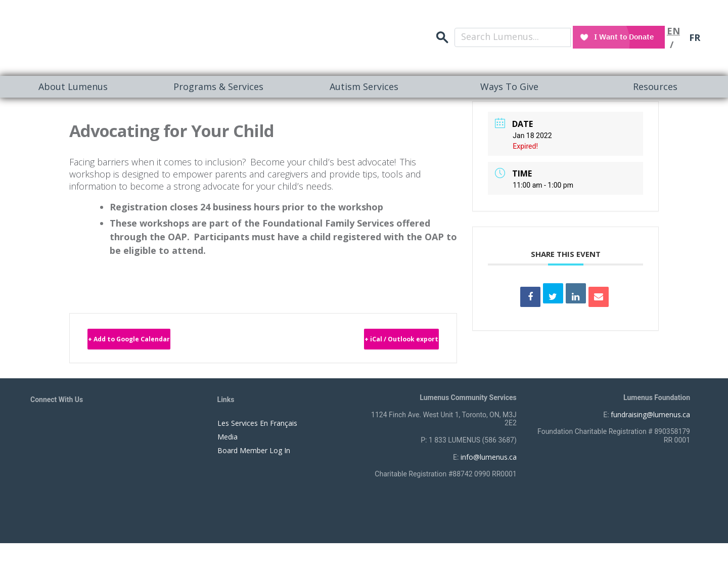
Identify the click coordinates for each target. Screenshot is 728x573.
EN (673, 28)
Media (227, 440)
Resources (655, 86)
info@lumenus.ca (489, 460)
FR (695, 28)
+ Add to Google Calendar (160, 341)
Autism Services (364, 86)
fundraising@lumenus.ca (650, 418)
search (558, 28)
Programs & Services (218, 86)
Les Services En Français (257, 427)
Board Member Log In (254, 454)
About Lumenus (73, 86)
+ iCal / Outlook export (373, 341)
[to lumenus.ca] (137, 36)
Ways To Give (509, 86)
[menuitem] (73, 87)
